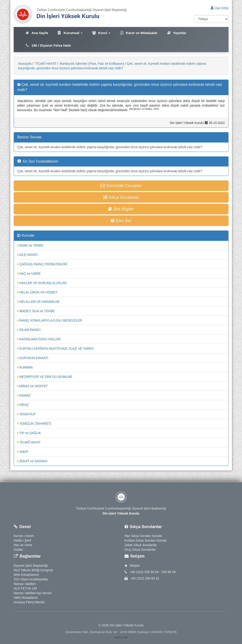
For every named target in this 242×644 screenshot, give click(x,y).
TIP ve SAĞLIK (29, 433)
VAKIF (23, 452)
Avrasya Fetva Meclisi (29, 602)
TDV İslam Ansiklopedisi (31, 579)
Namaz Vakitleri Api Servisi (33, 593)
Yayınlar (176, 33)
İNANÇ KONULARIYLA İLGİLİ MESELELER (50, 320)
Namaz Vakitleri (25, 584)
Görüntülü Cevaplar (121, 186)
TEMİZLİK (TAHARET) (34, 424)
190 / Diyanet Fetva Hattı (48, 45)
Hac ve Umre (23, 545)
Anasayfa (25, 64)
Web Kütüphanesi (26, 575)
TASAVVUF (27, 414)
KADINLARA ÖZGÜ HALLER (39, 339)
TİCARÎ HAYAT (45, 64)
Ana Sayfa (37, 33)
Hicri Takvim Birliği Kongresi (33, 570)
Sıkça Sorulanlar (121, 197)
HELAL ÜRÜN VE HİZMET (37, 292)
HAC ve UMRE (29, 274)
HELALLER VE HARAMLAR (39, 302)
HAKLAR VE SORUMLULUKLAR (42, 283)
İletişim (132, 566)
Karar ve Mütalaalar (138, 33)
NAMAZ (24, 395)
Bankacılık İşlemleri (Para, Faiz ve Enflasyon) (92, 64)
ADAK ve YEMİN (30, 245)
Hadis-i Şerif (22, 540)
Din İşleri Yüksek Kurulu (68, 16)
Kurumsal (70, 33)
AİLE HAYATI (28, 255)
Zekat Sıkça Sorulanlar (141, 545)
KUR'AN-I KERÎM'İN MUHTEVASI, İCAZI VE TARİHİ (55, 349)
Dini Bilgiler (121, 209)
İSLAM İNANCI (29, 330)
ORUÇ (23, 405)
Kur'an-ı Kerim (24, 536)
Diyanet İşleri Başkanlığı (31, 566)
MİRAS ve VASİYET (33, 386)
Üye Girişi (219, 8)
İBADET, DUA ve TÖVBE (36, 311)
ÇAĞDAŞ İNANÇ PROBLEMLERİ (42, 264)
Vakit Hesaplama (26, 598)
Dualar (18, 550)
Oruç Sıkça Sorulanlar (140, 550)
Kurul (101, 33)
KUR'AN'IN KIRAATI (33, 358)
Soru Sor (121, 221)
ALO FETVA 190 (25, 588)
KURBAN (25, 367)
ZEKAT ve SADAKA (32, 461)
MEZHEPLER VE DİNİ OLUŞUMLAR (45, 377)
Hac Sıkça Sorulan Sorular (143, 536)
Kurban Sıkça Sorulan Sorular (146, 540)
